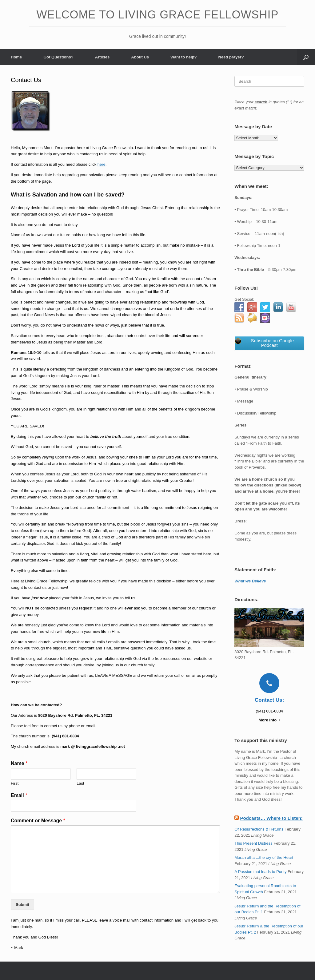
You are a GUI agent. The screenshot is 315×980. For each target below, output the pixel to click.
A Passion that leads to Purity (260, 872)
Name (19, 763)
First (15, 783)
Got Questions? (58, 57)
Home (16, 57)
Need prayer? (231, 57)
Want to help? (183, 57)
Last (80, 783)
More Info (269, 720)
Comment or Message (38, 821)
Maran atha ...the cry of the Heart (264, 857)
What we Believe (250, 581)
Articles (102, 57)
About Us (140, 57)
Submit (22, 905)
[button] (306, 57)
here (102, 164)
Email (19, 795)
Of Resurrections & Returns (259, 829)
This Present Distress (253, 843)
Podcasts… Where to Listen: (271, 818)
